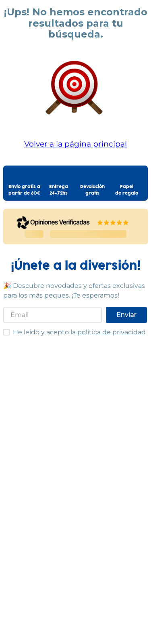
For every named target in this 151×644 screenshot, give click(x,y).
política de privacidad (112, 332)
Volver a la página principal (75, 144)
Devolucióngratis (92, 190)
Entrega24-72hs (59, 190)
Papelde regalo (127, 190)
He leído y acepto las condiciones (3, 329)
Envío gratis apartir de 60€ (24, 190)
